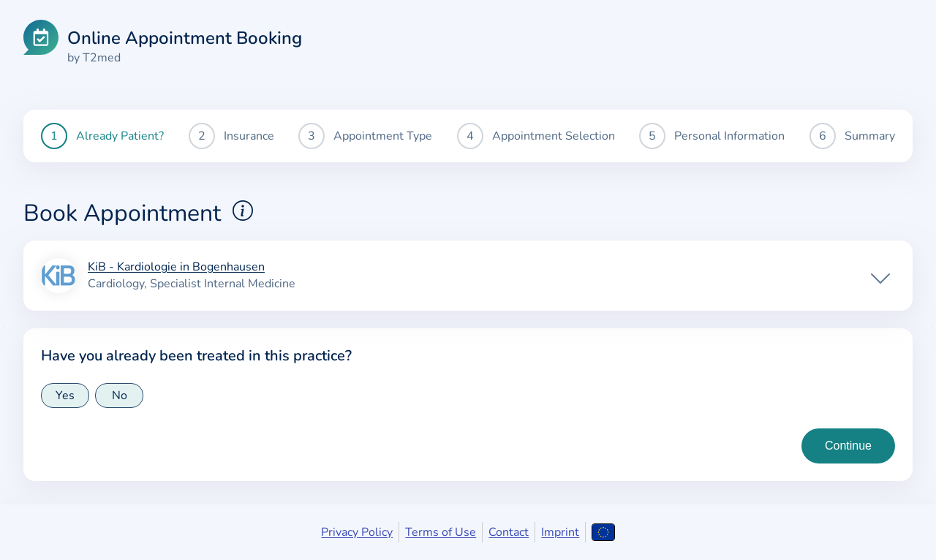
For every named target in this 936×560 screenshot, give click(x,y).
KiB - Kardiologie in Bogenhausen (176, 268)
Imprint (560, 532)
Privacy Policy (357, 532)
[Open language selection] (603, 532)
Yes (65, 396)
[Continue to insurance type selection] (848, 446)
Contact (509, 532)
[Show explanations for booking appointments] (243, 211)
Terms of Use (441, 532)
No (120, 396)
